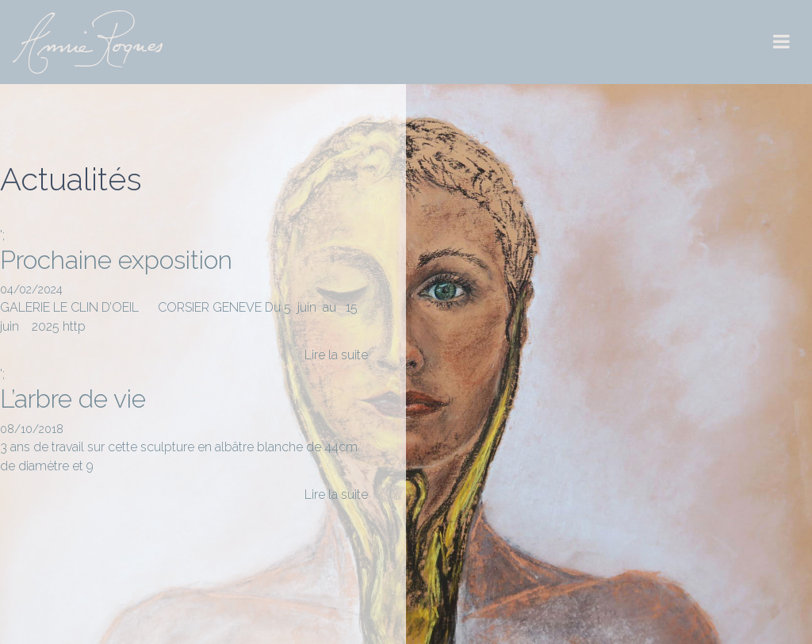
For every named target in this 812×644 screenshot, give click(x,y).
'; (184, 296)
